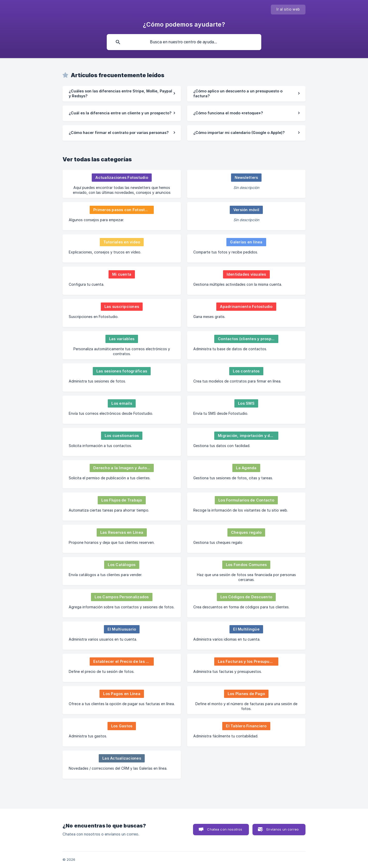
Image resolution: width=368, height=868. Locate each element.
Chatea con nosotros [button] (225, 829)
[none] (288, 10)
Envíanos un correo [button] (283, 829)
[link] (122, 94)
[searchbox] (184, 42)
